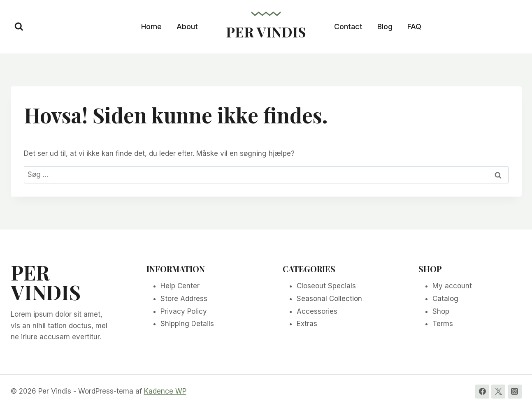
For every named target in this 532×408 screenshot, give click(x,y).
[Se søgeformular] (19, 27)
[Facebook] (482, 392)
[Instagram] (515, 392)
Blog (385, 27)
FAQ (414, 27)
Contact (348, 27)
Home (151, 27)
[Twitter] (498, 392)
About (187, 27)
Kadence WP (165, 391)
